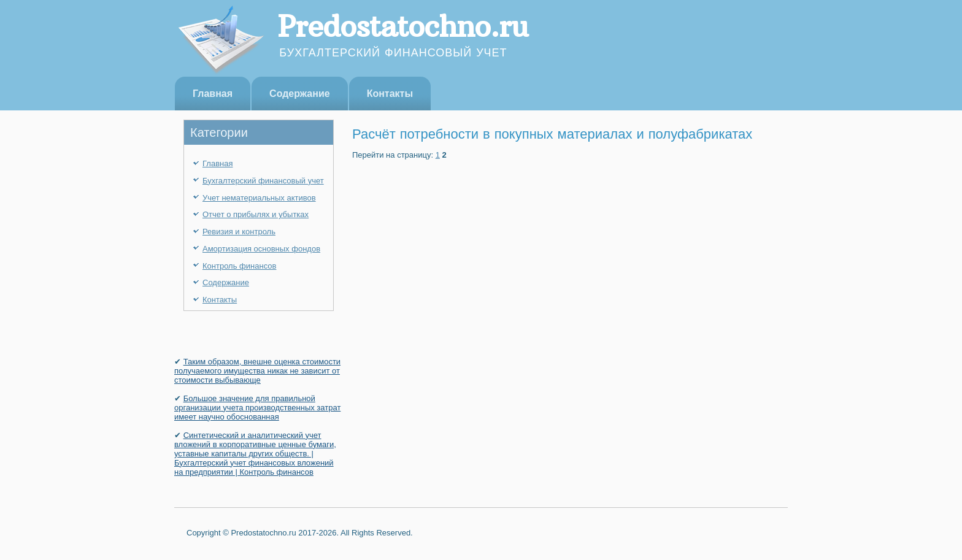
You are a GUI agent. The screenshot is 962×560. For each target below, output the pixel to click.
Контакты (390, 94)
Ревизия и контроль (239, 232)
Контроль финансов (239, 266)
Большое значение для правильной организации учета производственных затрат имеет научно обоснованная (257, 408)
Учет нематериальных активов (259, 198)
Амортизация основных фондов (261, 249)
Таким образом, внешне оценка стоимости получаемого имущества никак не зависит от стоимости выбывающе (257, 371)
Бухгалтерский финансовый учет (263, 181)
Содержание (300, 94)
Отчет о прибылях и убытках (256, 214)
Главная (213, 94)
